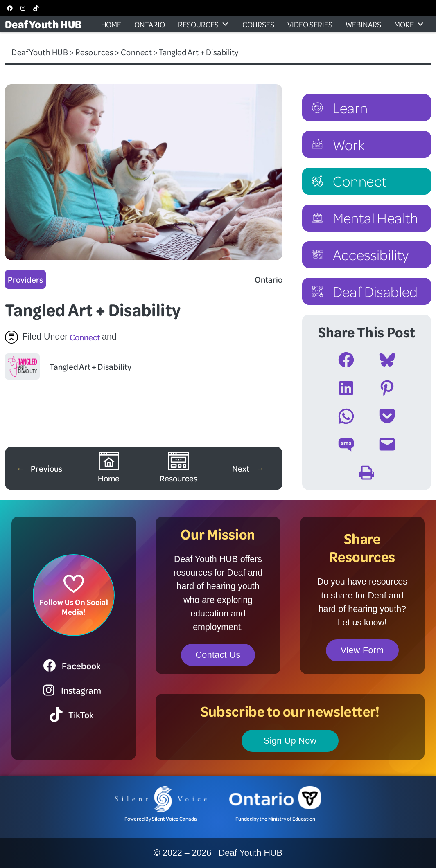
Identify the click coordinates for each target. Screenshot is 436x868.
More (409, 24)
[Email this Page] (387, 444)
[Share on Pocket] (387, 416)
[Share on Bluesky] (387, 360)
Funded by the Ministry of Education (275, 819)
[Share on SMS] (346, 444)
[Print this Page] (367, 473)
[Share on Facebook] (346, 360)
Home (111, 24)
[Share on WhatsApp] (346, 416)
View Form (362, 650)
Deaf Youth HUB (44, 24)
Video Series (310, 24)
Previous (46, 468)
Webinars (363, 24)
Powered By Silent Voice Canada (161, 819)
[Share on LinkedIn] (346, 388)
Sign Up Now (290, 741)
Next (241, 468)
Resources (204, 24)
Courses (258, 24)
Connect (85, 337)
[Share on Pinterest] (387, 388)
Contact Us (218, 655)
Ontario (150, 24)
